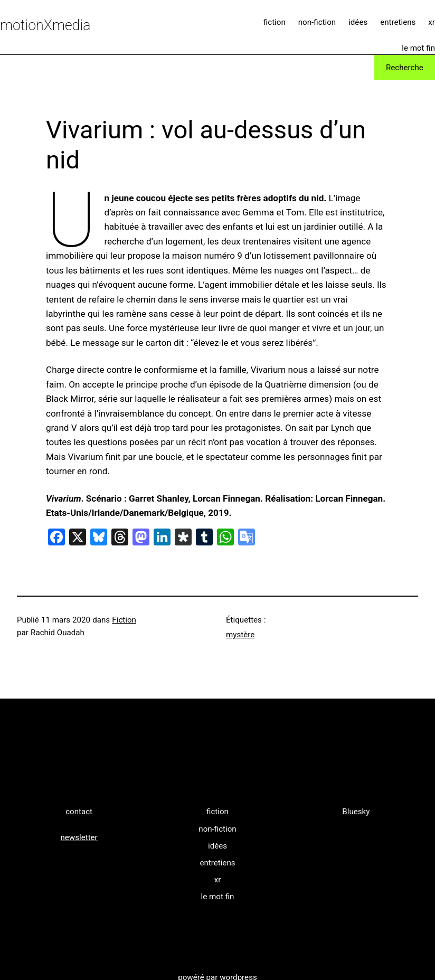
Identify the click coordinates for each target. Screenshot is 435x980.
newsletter (79, 837)
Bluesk (354, 812)
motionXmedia (45, 25)
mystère (240, 635)
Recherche (405, 68)
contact (79, 812)
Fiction (124, 620)
